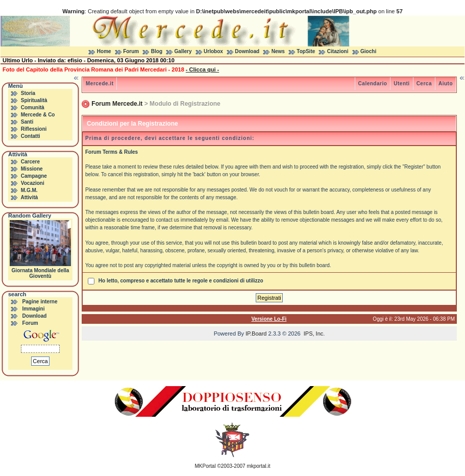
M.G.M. (29, 190)
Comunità (33, 108)
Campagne (34, 176)
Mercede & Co (38, 115)
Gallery (183, 51)
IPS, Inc (314, 334)
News (278, 51)
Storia (28, 93)
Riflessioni (34, 129)
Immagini (34, 309)
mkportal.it (258, 466)
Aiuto (446, 84)
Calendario (373, 84)
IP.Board (256, 334)
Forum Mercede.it (117, 104)
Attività (29, 197)
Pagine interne (40, 302)
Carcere (30, 162)
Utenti (401, 84)
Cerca (424, 84)
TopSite (306, 51)
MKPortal (205, 466)
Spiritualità (34, 100)
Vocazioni (33, 183)
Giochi (368, 51)
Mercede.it (100, 84)
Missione (32, 169)
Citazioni (338, 51)
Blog (157, 51)
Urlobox (213, 51)
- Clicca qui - (202, 69)
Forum (131, 51)
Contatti (31, 136)
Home (104, 51)
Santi (27, 122)
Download (247, 51)
